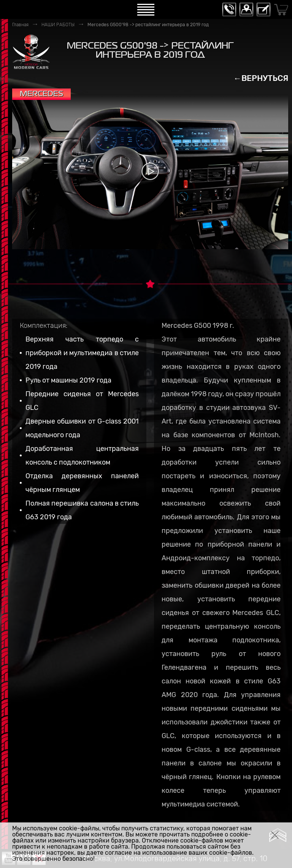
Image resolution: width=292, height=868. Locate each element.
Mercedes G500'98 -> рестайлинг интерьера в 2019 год (148, 25)
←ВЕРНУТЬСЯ (261, 78)
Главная (20, 25)
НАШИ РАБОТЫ (58, 25)
